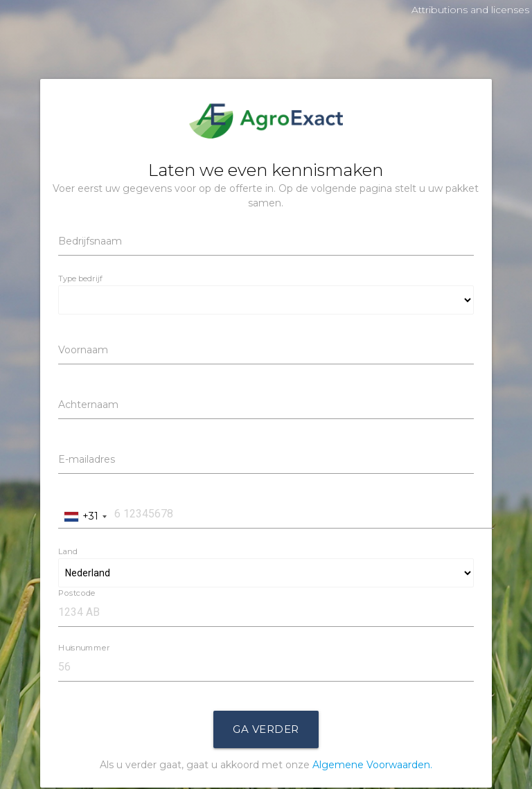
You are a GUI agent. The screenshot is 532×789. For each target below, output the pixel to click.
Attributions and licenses (470, 10)
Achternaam (88, 405)
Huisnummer (84, 648)
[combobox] (85, 516)
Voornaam (83, 350)
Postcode (77, 593)
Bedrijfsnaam (90, 241)
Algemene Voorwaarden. (372, 765)
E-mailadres (87, 459)
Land (68, 551)
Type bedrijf (80, 278)
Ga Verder (266, 729)
